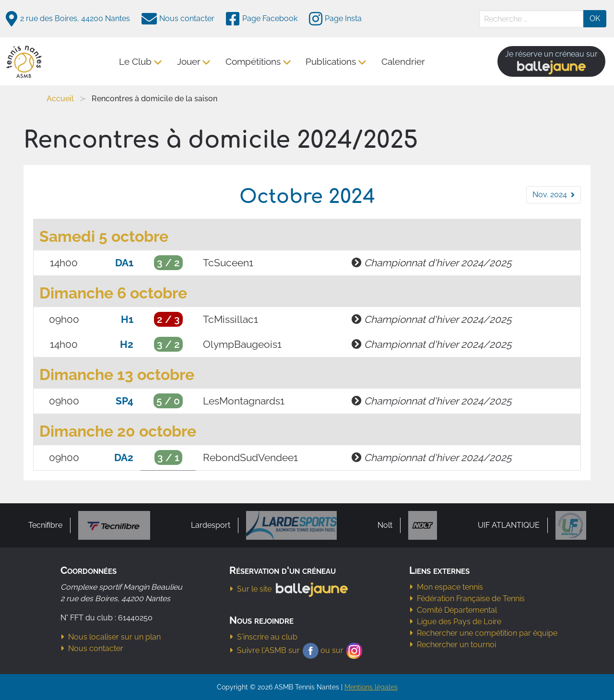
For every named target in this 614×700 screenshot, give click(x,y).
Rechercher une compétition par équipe (483, 633)
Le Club (136, 61)
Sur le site (291, 589)
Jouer (189, 61)
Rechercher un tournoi (453, 645)
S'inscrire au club (263, 637)
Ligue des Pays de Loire (455, 622)
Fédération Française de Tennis (467, 599)
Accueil (60, 99)
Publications (331, 61)
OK (595, 18)
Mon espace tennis (446, 587)
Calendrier (403, 61)
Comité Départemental (453, 610)
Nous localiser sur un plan (111, 637)
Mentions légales (371, 687)
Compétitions (254, 61)
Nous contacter (92, 648)
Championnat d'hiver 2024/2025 (438, 263)
